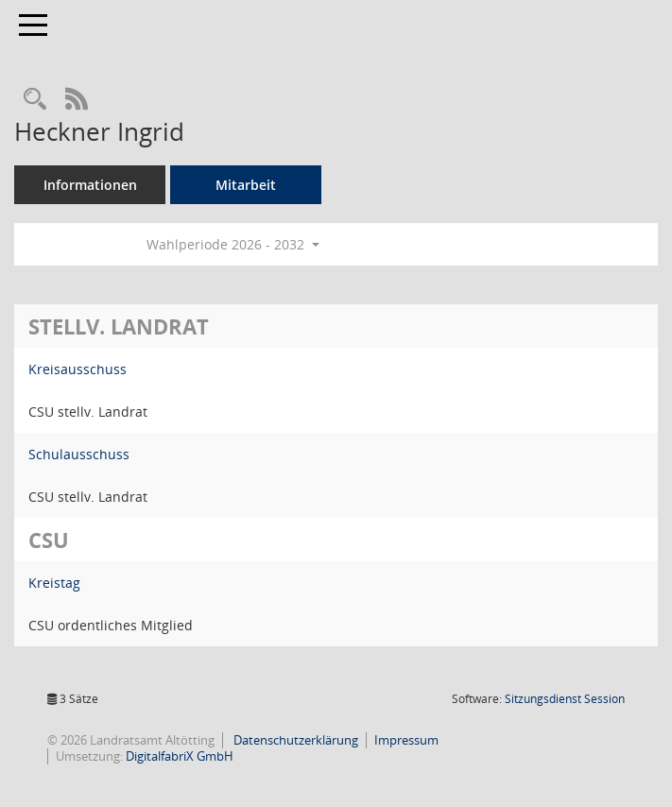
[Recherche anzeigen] (35, 100)
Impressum (406, 740)
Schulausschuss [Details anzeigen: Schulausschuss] (79, 454)
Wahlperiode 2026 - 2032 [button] (233, 244)
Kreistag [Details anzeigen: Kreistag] (54, 583)
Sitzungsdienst (565, 699)
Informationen (90, 185)
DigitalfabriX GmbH (180, 756)
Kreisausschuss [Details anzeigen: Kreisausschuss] (78, 369)
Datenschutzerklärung (294, 740)
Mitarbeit (246, 185)
